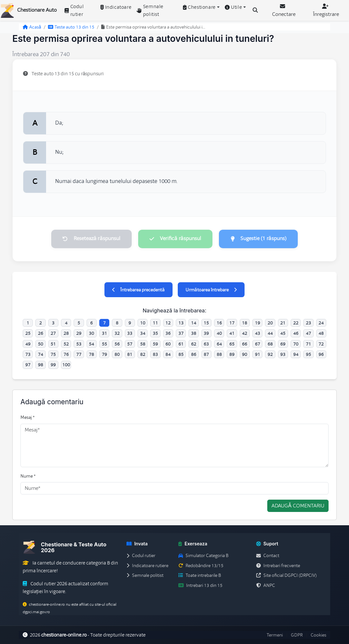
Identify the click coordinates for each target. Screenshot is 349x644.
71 (308, 344)
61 (181, 344)
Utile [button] (234, 7)
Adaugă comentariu (298, 506)
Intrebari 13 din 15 (200, 585)
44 (270, 334)
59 (155, 344)
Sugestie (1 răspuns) (259, 239)
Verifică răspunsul (175, 239)
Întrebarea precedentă (138, 290)
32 (117, 334)
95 (308, 354)
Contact (268, 556)
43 (258, 334)
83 (155, 354)
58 (143, 344)
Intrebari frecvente (278, 565)
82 (143, 354)
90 (245, 354)
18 (245, 323)
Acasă (32, 27)
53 (79, 344)
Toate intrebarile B (200, 576)
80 (117, 354)
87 (206, 354)
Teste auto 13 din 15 (71, 27)
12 (168, 323)
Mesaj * (28, 418)
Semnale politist (150, 10)
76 (66, 354)
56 (117, 344)
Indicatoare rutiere (147, 565)
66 (245, 344)
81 (130, 354)
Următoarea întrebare (211, 290)
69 (283, 344)
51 (53, 344)
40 (219, 334)
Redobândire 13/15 (201, 565)
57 (130, 344)
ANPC (266, 585)
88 (219, 354)
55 (104, 344)
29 (79, 334)
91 (258, 354)
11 (155, 323)
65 (232, 344)
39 (206, 334)
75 (53, 354)
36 (168, 334)
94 (296, 354)
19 (258, 323)
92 (270, 354)
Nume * (28, 476)
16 (219, 323)
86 (194, 354)
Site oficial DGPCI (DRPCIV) (286, 576)
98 (41, 365)
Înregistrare (326, 11)
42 (245, 334)
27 (53, 334)
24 (321, 323)
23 (308, 323)
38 (194, 334)
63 (206, 344)
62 (194, 344)
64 (219, 344)
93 (283, 354)
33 (130, 334)
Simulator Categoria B (203, 556)
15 (206, 323)
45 (283, 334)
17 (232, 323)
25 (28, 334)
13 (181, 323)
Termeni (275, 635)
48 (321, 334)
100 (66, 365)
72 (321, 344)
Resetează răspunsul (91, 239)
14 (194, 323)
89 (232, 354)
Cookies (319, 635)
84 (168, 354)
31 (104, 334)
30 (91, 334)
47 (308, 334)
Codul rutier (74, 10)
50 (41, 344)
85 (181, 354)
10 (143, 323)
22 (296, 323)
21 (283, 323)
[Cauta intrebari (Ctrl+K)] (255, 10)
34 (143, 334)
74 (41, 354)
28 (66, 334)
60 (168, 344)
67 (258, 344)
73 (28, 354)
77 (79, 354)
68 (270, 344)
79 (104, 354)
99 (53, 365)
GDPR (297, 635)
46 (296, 334)
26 (41, 334)
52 (66, 344)
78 (91, 354)
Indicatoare (116, 7)
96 (321, 354)
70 (296, 344)
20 (270, 323)
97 (28, 365)
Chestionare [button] (199, 7)
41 (232, 334)
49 (28, 344)
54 (91, 344)
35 (155, 334)
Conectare (284, 11)
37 (181, 334)
